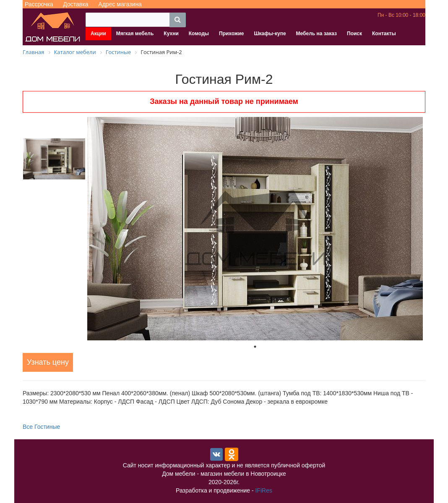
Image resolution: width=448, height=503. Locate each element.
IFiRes (263, 490)
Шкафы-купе (270, 34)
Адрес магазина (120, 4)
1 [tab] (255, 347)
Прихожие (231, 34)
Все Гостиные (41, 427)
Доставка (76, 4)
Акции (98, 34)
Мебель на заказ (316, 34)
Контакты (384, 34)
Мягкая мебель (135, 34)
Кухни (171, 34)
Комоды (199, 34)
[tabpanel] (255, 229)
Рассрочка (39, 4)
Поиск (354, 34)
